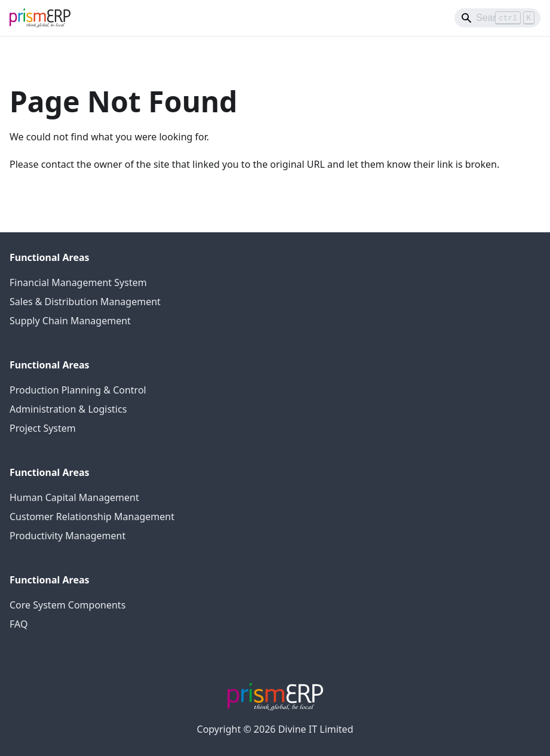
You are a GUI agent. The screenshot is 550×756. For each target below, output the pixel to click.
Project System (43, 428)
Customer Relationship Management (92, 517)
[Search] (497, 18)
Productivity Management (67, 536)
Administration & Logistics (68, 409)
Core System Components (67, 605)
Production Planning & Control (78, 390)
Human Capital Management (74, 497)
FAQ (19, 624)
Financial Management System (78, 282)
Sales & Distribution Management (85, 302)
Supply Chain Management (70, 321)
